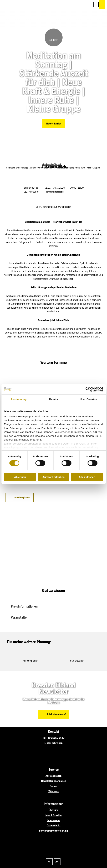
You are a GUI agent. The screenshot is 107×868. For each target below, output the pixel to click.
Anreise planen (53, 776)
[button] (73, 4)
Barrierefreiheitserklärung (53, 831)
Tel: (44, 738)
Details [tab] (54, 399)
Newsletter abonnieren (54, 781)
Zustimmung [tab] (19, 399)
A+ (57, 862)
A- (49, 862)
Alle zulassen (87, 477)
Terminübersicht (55, 192)
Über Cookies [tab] (88, 399)
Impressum (53, 820)
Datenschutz (54, 826)
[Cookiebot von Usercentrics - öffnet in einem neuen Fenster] (88, 389)
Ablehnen (20, 477)
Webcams (53, 791)
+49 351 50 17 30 (55, 738)
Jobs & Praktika (53, 815)
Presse (53, 786)
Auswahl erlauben (53, 477)
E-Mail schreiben (53, 743)
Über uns (54, 810)
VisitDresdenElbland (51, 164)
